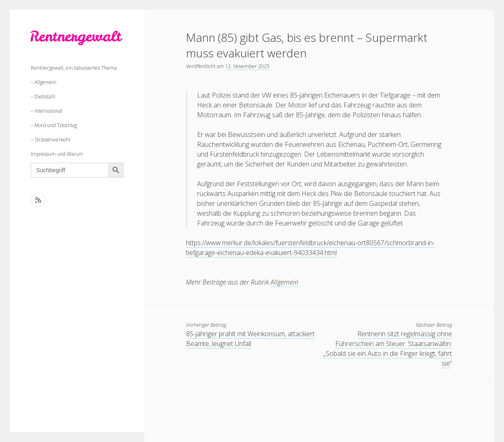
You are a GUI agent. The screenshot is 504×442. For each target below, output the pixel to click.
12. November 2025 (247, 66)
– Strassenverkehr (51, 140)
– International (47, 111)
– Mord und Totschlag (54, 125)
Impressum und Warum (57, 154)
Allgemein (284, 282)
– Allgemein (44, 82)
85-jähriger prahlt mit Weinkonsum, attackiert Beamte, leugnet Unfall (250, 339)
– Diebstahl (43, 97)
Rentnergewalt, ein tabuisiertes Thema (74, 68)
